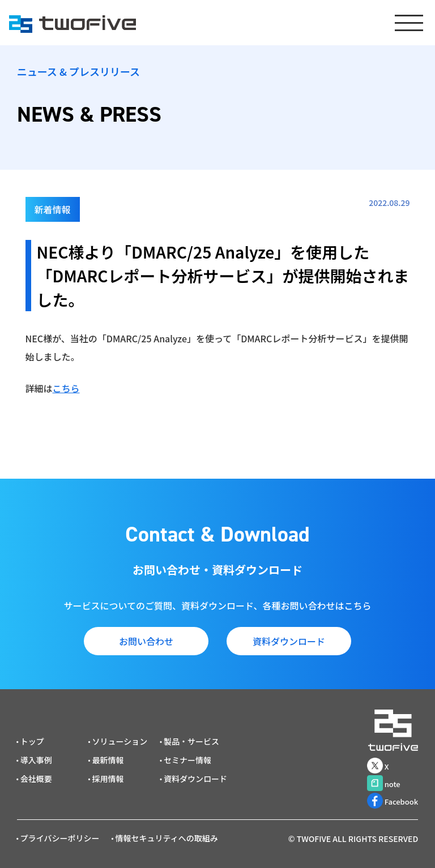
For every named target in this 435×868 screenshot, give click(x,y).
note (384, 783)
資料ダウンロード (289, 641)
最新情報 (108, 760)
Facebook (393, 801)
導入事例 (36, 760)
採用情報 (108, 779)
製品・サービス (191, 741)
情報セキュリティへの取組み (167, 838)
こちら (66, 388)
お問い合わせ (146, 641)
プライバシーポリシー (60, 838)
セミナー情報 (187, 760)
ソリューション (120, 741)
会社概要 (36, 779)
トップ (32, 741)
